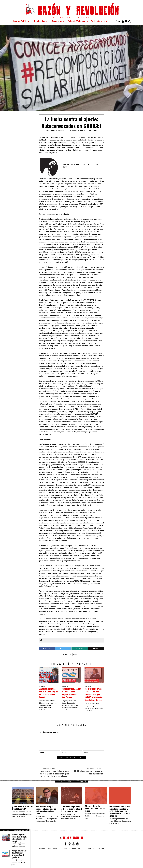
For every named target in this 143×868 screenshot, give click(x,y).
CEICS (80, 857)
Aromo (73, 130)
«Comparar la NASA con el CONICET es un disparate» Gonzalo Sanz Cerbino (69, 696)
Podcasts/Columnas (77, 21)
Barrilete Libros (69, 857)
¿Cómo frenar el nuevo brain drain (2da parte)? (23, 816)
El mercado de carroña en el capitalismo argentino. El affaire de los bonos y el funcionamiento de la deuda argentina (120, 820)
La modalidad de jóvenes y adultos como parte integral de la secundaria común (71, 817)
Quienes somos (45, 857)
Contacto (57, 857)
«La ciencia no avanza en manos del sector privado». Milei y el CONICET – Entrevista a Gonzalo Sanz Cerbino (93, 698)
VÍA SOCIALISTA (99, 857)
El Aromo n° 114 (82, 130)
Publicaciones (41, 21)
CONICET (76, 655)
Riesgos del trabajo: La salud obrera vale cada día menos (95, 817)
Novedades (93, 130)
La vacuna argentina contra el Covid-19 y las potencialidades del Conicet (48, 694)
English (88, 857)
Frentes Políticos (21, 21)
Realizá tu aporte (99, 21)
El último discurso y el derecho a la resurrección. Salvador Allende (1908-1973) (46, 819)
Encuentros (57, 21)
